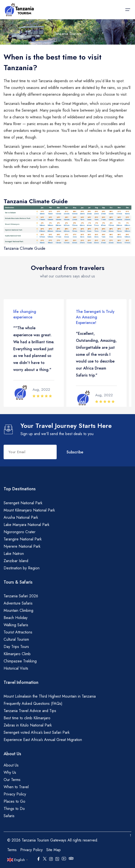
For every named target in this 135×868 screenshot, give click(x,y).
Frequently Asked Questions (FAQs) (33, 703)
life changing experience (25, 314)
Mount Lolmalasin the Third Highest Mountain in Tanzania (50, 696)
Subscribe (75, 452)
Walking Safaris (16, 625)
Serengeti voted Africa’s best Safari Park (37, 732)
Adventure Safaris (18, 603)
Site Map (54, 850)
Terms (12, 850)
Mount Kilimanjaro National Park (29, 510)
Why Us (10, 772)
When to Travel (16, 787)
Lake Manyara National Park (27, 525)
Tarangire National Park (23, 539)
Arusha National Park (21, 517)
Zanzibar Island (16, 561)
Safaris (9, 816)
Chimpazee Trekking (20, 661)
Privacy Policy (15, 794)
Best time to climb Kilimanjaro (27, 718)
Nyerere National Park (22, 546)
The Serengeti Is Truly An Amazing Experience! (95, 317)
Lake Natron (14, 554)
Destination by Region (22, 568)
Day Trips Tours (16, 647)
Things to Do (14, 809)
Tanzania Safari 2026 (21, 596)
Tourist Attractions (18, 632)
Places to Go (14, 801)
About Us (11, 765)
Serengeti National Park (23, 503)
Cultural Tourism (16, 639)
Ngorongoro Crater (20, 532)
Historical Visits (16, 668)
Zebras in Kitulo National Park (28, 725)
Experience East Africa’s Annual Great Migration (43, 740)
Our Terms (12, 780)
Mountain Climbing (18, 610)
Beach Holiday (16, 618)
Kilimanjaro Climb (17, 654)
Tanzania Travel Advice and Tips (30, 711)
